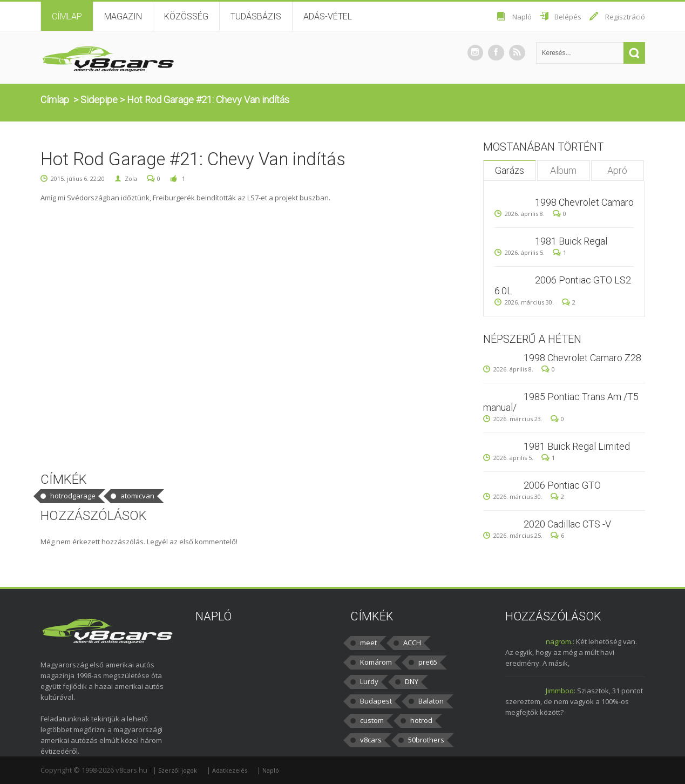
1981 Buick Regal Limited (577, 446)
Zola (131, 178)
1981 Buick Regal (571, 241)
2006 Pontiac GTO (562, 485)
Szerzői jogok (178, 770)
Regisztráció (625, 17)
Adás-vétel (328, 16)
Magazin (123, 16)
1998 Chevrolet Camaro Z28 (582, 358)
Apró (617, 170)
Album (563, 170)
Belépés (568, 17)
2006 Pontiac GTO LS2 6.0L (563, 285)
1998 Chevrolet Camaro (584, 202)
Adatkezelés (230, 770)
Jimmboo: (561, 691)
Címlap (67, 16)
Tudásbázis (256, 16)
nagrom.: (560, 641)
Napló (522, 17)
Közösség (186, 16)
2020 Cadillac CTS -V (567, 524)
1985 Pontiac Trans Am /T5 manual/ (561, 402)
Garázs (510, 170)
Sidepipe (99, 100)
